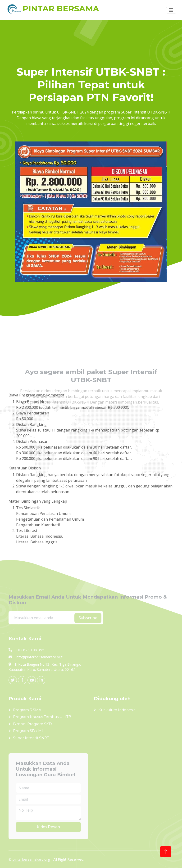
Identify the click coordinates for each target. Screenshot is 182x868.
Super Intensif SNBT (31, 738)
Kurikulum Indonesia (117, 710)
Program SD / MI (28, 731)
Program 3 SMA (27, 710)
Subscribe (88, 618)
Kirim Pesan (48, 827)
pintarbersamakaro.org (31, 859)
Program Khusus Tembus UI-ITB (42, 717)
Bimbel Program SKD (32, 724)
